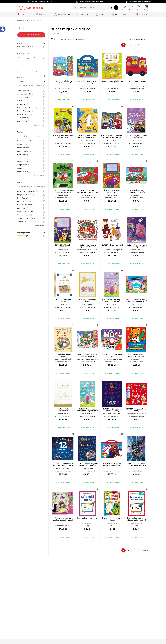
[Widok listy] (54, 39)
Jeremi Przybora (87, 469)
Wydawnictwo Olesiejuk (63, 89)
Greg (87, 526)
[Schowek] (132, 8)
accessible (2, 29)
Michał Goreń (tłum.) (63, 469)
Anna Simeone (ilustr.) (108, 250)
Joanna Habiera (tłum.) (136, 87)
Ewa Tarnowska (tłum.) (87, 141)
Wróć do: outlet (31, 35)
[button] (112, 8)
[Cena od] (23, 71)
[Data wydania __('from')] (24, 58)
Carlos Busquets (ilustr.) (63, 360)
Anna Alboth (107, 415)
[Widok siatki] (52, 39)
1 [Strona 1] (120, 46)
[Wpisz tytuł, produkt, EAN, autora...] (95, 8)
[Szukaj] (116, 8)
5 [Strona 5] (135, 46)
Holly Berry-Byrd (82, 360)
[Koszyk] (147, 8)
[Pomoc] (124, 8)
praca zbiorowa (63, 87)
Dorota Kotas (116, 415)
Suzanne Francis (136, 250)
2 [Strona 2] (125, 46)
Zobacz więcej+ (40, 125)
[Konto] (139, 8)
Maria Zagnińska (136, 524)
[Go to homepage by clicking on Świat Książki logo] (30, 8)
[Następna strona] (143, 46)
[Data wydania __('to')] (39, 58)
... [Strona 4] (130, 46)
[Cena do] (40, 71)
